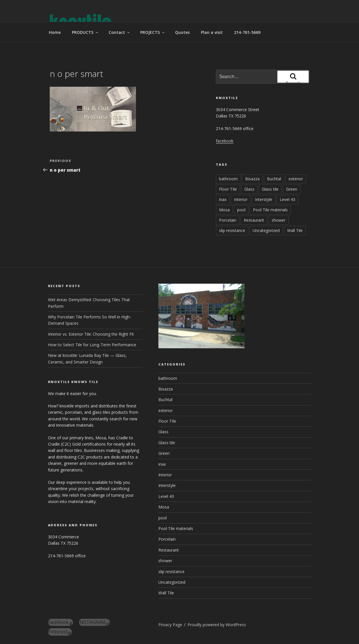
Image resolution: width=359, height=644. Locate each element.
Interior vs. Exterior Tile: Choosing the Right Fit (91, 334)
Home (55, 32)
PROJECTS (153, 32)
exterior (296, 179)
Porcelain (228, 220)
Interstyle (264, 199)
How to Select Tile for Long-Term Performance (92, 345)
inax (223, 199)
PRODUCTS (85, 32)
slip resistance (232, 230)
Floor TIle (228, 189)
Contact (120, 32)
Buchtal (274, 179)
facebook (225, 141)
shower (279, 220)
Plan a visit (212, 32)
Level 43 (287, 199)
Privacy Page (170, 625)
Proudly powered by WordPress (217, 625)
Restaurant (254, 220)
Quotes (182, 32)
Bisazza (252, 179)
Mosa (224, 210)
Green (292, 189)
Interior (241, 199)
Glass (249, 189)
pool (241, 210)
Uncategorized (266, 230)
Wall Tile (295, 230)
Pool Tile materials (270, 210)
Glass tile (270, 189)
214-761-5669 (247, 32)
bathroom (228, 179)
